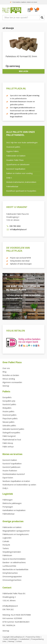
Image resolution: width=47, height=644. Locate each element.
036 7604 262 (8, 610)
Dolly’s (9, 178)
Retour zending (9, 379)
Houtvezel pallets (13, 147)
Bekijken (23, 71)
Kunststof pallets (9, 405)
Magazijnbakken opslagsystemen (16, 531)
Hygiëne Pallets (12, 152)
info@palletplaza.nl (10, 606)
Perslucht (6, 545)
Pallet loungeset (9, 436)
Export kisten (8, 478)
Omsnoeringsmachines (12, 580)
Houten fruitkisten (10, 471)
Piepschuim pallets (10, 419)
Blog (4, 372)
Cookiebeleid (24, 639)
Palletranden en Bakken (16, 156)
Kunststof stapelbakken (16, 169)
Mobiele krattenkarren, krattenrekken (21, 182)
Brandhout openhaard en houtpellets (21, 191)
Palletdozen (7, 556)
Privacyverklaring (37, 639)
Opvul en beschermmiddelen (14, 559)
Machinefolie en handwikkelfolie (15, 570)
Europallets (7, 398)
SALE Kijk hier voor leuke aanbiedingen (22, 143)
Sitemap (6, 386)
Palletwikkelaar (12, 187)
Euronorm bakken (10, 460)
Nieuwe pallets (8, 422)
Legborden (7, 538)
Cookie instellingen (10, 639)
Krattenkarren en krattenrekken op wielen (19, 485)
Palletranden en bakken (12, 528)
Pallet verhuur (8, 447)
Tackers (6, 549)
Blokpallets (7, 408)
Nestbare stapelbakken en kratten (16, 481)
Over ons (6, 369)
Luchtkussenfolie (9, 566)
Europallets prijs (9, 401)
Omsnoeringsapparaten (12, 577)
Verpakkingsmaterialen (12, 552)
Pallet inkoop (8, 443)
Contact (7, 588)
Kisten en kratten (12, 455)
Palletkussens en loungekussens (16, 535)
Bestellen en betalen (11, 376)
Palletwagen (8, 500)
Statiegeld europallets (11, 433)
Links (4, 642)
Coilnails (6, 542)
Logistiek (8, 494)
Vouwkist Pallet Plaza (15, 160)
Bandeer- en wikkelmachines (14, 563)
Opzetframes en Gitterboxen (18, 165)
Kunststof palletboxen (11, 467)
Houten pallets (8, 412)
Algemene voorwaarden (12, 383)
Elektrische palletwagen (12, 504)
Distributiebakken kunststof (14, 474)
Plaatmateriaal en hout (12, 440)
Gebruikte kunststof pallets (13, 429)
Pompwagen (8, 507)
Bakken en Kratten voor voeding (19, 174)
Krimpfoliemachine (10, 573)
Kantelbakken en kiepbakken (14, 511)
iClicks (38, 637)
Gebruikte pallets (9, 426)
